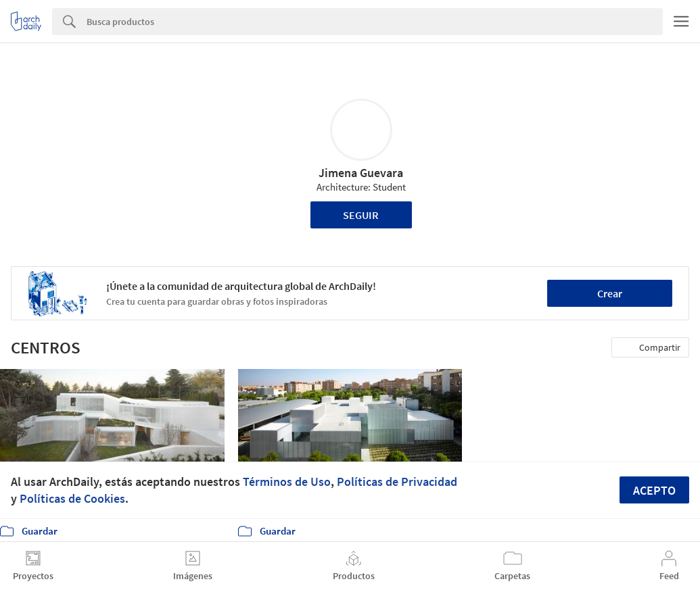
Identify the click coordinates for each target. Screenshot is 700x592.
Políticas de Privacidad (397, 482)
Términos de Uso (287, 482)
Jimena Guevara (361, 173)
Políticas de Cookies (72, 498)
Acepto (654, 490)
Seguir (361, 215)
